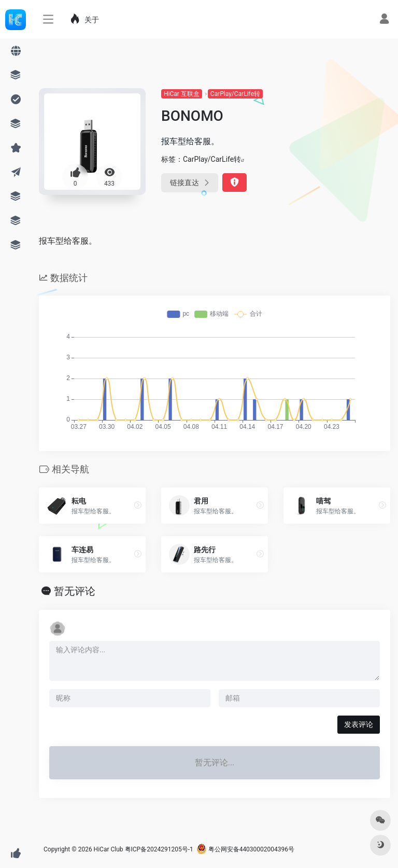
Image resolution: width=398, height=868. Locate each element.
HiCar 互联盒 (182, 94)
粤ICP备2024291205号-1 (159, 849)
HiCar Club (109, 849)
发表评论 (359, 724)
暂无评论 (75, 591)
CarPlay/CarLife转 (235, 94)
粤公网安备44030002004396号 (245, 849)
